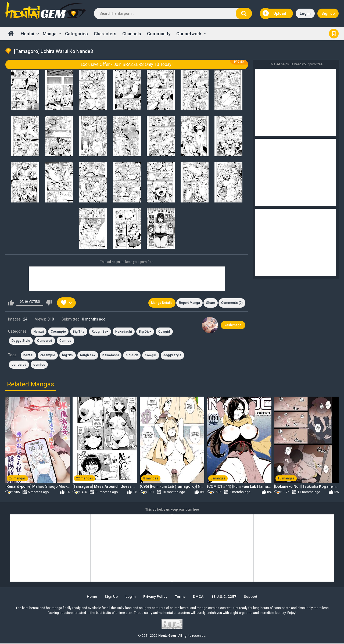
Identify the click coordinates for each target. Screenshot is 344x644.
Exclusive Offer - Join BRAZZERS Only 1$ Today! (127, 64)
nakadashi (111, 356)
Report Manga (188, 303)
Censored (45, 341)
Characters (105, 34)
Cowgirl (164, 332)
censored (19, 365)
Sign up (328, 13)
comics (39, 365)
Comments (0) (232, 303)
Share (210, 303)
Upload (274, 13)
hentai (28, 356)
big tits (67, 356)
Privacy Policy (155, 597)
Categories (76, 34)
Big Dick (145, 332)
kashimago (233, 325)
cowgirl (150, 356)
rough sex (88, 356)
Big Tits (79, 332)
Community (159, 34)
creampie (48, 356)
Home (11, 34)
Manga (50, 34)
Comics (65, 341)
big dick (132, 356)
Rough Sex (100, 332)
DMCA (200, 597)
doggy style (172, 356)
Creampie (58, 332)
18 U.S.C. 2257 (226, 597)
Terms (181, 597)
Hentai (27, 34)
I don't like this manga (49, 303)
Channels (132, 34)
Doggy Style (21, 341)
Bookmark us (334, 34)
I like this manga (11, 303)
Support (254, 597)
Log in (305, 13)
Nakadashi (124, 332)
